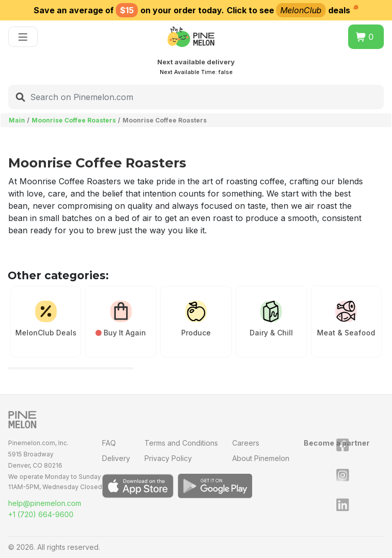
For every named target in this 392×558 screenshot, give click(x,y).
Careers (246, 443)
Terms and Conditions (181, 443)
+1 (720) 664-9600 (41, 514)
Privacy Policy (168, 458)
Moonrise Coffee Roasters (74, 120)
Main (17, 120)
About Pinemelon (261, 458)
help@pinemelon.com (45, 503)
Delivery (116, 458)
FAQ (109, 443)
